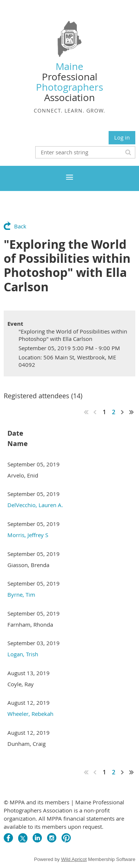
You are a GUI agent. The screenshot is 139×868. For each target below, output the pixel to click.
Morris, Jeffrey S (28, 535)
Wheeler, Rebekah (30, 714)
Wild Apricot (74, 859)
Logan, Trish (23, 654)
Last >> (132, 412)
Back (20, 226)
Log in (122, 137)
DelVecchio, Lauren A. (35, 505)
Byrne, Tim (21, 594)
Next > (123, 412)
